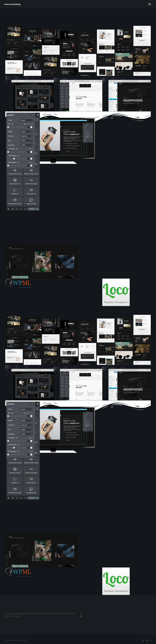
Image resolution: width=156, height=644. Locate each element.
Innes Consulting (12, 4)
